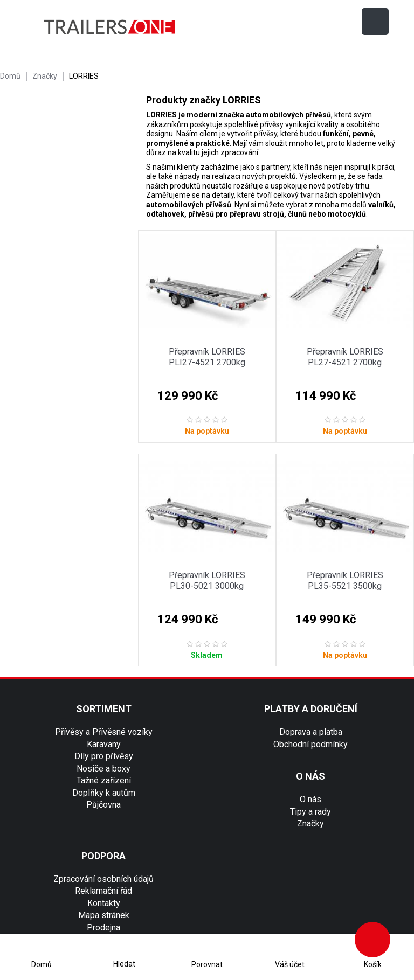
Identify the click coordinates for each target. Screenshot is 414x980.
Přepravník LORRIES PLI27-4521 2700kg (207, 357)
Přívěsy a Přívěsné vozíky (104, 732)
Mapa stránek (104, 915)
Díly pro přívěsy (104, 756)
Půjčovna (103, 805)
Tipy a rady (310, 812)
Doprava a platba (311, 732)
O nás (310, 799)
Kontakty (104, 903)
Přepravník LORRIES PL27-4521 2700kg (345, 357)
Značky (310, 823)
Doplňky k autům (104, 793)
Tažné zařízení (104, 780)
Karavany (104, 744)
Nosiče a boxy (103, 769)
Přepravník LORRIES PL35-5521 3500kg (345, 581)
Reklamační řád (103, 891)
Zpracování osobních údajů (103, 879)
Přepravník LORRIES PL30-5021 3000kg (207, 581)
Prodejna (103, 927)
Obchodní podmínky (310, 744)
